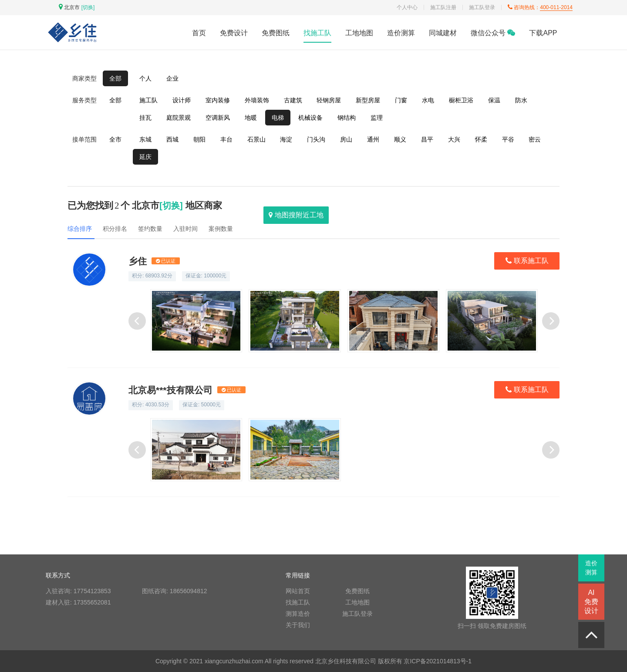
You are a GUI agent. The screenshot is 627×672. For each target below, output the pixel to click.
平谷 (508, 139)
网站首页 (298, 591)
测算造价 (298, 614)
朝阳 (199, 139)
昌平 (427, 139)
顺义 (400, 139)
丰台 (226, 139)
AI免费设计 (591, 602)
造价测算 (401, 33)
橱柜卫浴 (461, 100)
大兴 (454, 139)
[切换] (88, 7)
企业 (172, 78)
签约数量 (150, 229)
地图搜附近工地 (296, 215)
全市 (115, 139)
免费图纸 (276, 33)
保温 (494, 100)
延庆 (145, 157)
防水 (521, 100)
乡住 (154, 261)
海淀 (286, 139)
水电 (428, 100)
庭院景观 (179, 118)
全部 (115, 78)
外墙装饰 (257, 100)
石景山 (256, 139)
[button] (551, 321)
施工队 (148, 100)
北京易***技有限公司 (187, 390)
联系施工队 (527, 261)
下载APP (543, 33)
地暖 (251, 118)
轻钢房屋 (329, 100)
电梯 (278, 118)
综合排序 (80, 229)
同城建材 (443, 33)
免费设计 (234, 33)
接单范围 (84, 139)
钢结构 (347, 118)
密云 (535, 139)
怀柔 (481, 139)
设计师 (182, 100)
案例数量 (221, 229)
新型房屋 (368, 100)
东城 (145, 139)
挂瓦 (145, 118)
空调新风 (218, 118)
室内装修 (218, 100)
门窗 (401, 100)
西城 (172, 139)
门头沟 (316, 139)
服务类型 (84, 100)
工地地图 (359, 33)
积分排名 (115, 229)
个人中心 (407, 7)
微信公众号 (493, 33)
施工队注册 (443, 7)
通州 (373, 139)
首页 (199, 33)
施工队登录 (482, 7)
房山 (346, 139)
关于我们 (298, 625)
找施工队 (317, 33)
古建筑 (293, 100)
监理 (377, 118)
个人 (145, 78)
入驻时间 (185, 229)
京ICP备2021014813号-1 (438, 661)
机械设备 (310, 118)
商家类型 (84, 78)
